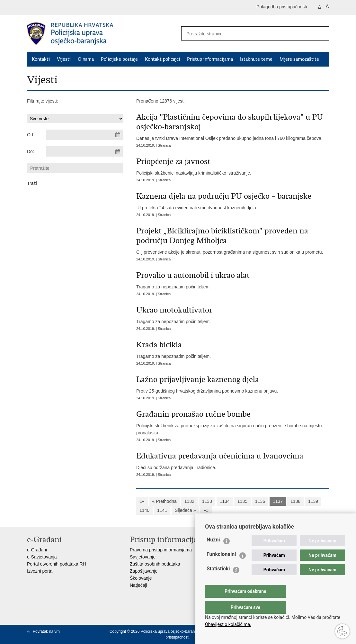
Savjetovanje (143, 557)
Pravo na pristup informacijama (161, 550)
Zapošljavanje (144, 571)
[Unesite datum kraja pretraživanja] (85, 151)
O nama (86, 59)
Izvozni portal (40, 571)
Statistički (218, 581)
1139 (313, 501)
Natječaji (138, 585)
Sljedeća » (185, 510)
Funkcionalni (221, 567)
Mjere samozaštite (299, 59)
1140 (144, 510)
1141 (162, 510)
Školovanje (141, 578)
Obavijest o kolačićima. (228, 624)
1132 (189, 501)
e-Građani (37, 550)
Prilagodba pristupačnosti (282, 7)
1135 (242, 501)
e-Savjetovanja (42, 557)
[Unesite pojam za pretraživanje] (246, 34)
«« (142, 501)
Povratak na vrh (46, 631)
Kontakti (41, 59)
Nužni (213, 553)
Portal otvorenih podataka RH (57, 564)
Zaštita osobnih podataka (155, 564)
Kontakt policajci (162, 59)
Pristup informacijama (210, 59)
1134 (225, 501)
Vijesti (64, 59)
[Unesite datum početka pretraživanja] (85, 135)
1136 (260, 501)
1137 (278, 501)
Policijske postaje (119, 59)
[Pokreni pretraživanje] (322, 33)
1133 (207, 501)
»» (206, 510)
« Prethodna (164, 501)
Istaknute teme (256, 59)
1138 (295, 501)
